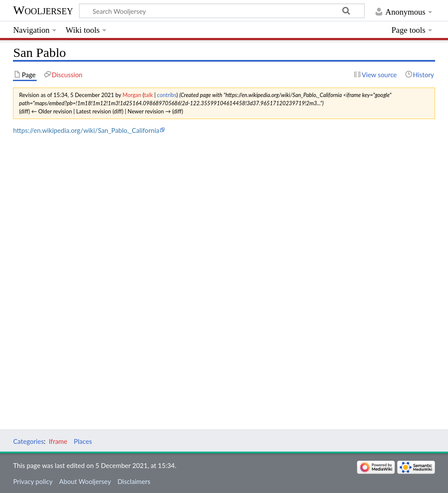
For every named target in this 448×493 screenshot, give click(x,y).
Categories (28, 441)
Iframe (58, 441)
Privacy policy (33, 481)
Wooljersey (43, 10)
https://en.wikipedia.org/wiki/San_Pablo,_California (86, 130)
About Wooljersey (85, 481)
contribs (167, 95)
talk (148, 95)
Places (83, 441)
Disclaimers (134, 481)
